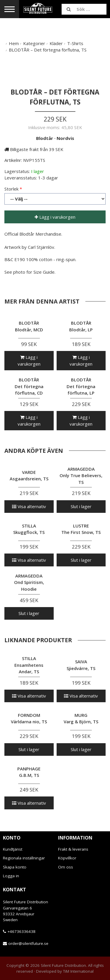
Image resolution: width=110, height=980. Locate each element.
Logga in (11, 876)
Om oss (66, 867)
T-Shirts (75, 43)
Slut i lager (81, 506)
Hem (14, 43)
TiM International (78, 971)
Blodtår (45, 138)
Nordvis (65, 138)
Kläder (56, 43)
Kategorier (34, 43)
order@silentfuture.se (28, 943)
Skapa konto (15, 867)
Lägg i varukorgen (55, 217)
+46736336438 (21, 931)
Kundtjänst (13, 849)
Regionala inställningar (24, 858)
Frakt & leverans (73, 849)
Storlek (11, 189)
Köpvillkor (67, 858)
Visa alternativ (29, 506)
